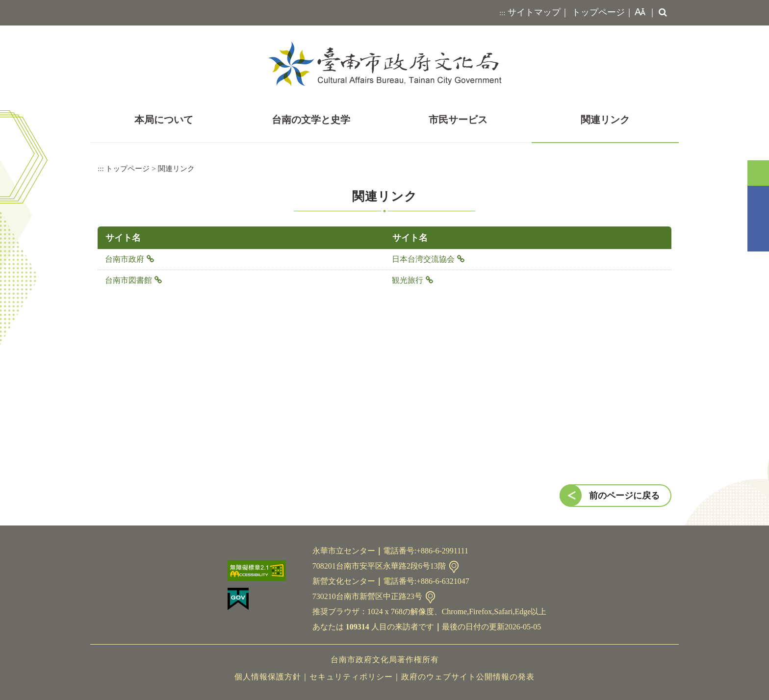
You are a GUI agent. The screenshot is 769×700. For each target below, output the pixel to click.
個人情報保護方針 (268, 677)
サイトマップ (534, 12)
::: (502, 13)
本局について (164, 120)
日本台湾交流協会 (423, 259)
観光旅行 (408, 280)
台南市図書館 (128, 280)
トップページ (598, 12)
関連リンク (605, 120)
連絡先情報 (454, 567)
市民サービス (458, 120)
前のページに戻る (624, 496)
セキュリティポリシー (351, 677)
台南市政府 (125, 259)
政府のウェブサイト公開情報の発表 (468, 677)
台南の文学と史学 (311, 120)
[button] (638, 13)
